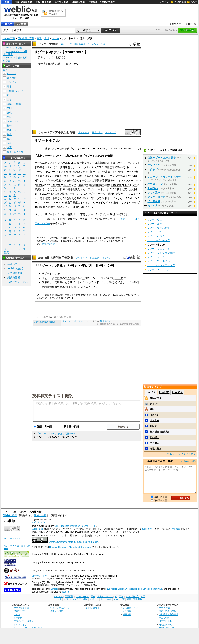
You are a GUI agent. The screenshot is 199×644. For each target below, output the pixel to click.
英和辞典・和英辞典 (169, 614)
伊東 (47, 176)
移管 (102, 180)
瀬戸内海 (57, 278)
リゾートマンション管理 (161, 253)
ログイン (164, 2)
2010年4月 (134, 176)
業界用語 (12, 78)
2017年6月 (48, 194)
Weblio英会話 (15, 269)
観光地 (42, 64)
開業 (43, 207)
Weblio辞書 (37, 529)
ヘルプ (194, 2)
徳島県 (58, 282)
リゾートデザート (157, 232)
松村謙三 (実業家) (159, 432)
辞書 (7, 2)
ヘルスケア (13, 121)
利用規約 (18, 618)
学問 (9, 108)
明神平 (128, 172)
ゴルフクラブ (68, 185)
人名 (9, 143)
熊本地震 (45, 198)
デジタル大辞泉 (48, 44)
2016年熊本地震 (117, 189)
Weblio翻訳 (164, 618)
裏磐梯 (81, 163)
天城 (54, 176)
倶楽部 (124, 176)
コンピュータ (14, 82)
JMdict (54, 589)
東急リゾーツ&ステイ (49, 156)
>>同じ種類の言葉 (106, 324)
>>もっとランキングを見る (181, 454)
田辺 (104, 176)
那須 (68, 172)
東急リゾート (73, 167)
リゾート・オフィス (158, 269)
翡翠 (112, 167)
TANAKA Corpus (12, 539)
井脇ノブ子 (156, 398)
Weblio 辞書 (180, 2)
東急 (58, 185)
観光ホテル (106, 321)
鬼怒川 (77, 172)
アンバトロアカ (156, 197)
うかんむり (156, 415)
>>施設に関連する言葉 (128, 324)
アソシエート (96, 189)
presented (40, 185)
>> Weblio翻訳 (188, 461)
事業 (97, 180)
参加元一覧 (191, 24)
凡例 (103, 44)
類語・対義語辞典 (23, 2)
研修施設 (73, 189)
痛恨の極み (156, 449)
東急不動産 (71, 203)
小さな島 (70, 278)
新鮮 (152, 409)
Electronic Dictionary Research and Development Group (135, 589)
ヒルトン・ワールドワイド (96, 203)
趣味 (9, 126)
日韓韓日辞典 (78, 2)
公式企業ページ (130, 608)
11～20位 (164, 392)
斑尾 (85, 172)
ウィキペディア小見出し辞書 (57, 132)
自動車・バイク (15, 91)
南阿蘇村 (99, 185)
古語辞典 (93, 2)
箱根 (107, 167)
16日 (92, 198)
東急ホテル (103, 163)
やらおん (155, 443)
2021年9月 (135, 203)
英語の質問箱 (15, 273)
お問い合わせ (48, 244)
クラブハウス (77, 194)
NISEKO (71, 163)
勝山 (129, 167)
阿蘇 (108, 180)
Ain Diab (153, 188)
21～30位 (177, 392)
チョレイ (155, 404)
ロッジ (137, 180)
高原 (59, 176)
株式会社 (74, 180)
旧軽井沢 (95, 172)
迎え (72, 198)
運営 (76, 207)
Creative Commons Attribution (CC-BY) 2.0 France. (73, 542)
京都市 (51, 207)
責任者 (53, 287)
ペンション (67, 321)
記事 (70, 156)
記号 (7, 253)
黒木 (62, 287)
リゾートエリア (156, 224)
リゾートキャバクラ (158, 228)
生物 (9, 134)
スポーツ (12, 130)
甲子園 (38, 176)
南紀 (99, 176)
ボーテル (78, 321)
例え (44, 278)
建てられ (63, 64)
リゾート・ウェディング (161, 265)
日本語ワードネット (42, 576)
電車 (9, 87)
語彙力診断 (14, 277)
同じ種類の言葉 (26, 38)
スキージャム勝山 (74, 176)
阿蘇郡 (90, 185)
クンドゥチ (154, 165)
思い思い (155, 437)
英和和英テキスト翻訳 (53, 396)
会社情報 (127, 611)
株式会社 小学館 (40, 522)
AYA (63, 163)
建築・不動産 (14, 104)
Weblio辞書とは (21, 608)
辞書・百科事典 (15, 152)
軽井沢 (106, 172)
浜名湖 (90, 176)
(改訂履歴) (147, 529)
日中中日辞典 (61, 2)
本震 (55, 198)
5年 (65, 198)
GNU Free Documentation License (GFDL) (75, 526)
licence (65, 592)
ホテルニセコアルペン (47, 163)
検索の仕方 (19, 611)
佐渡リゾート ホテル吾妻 (162, 158)
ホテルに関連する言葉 (45, 322)
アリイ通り (154, 193)
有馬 (118, 167)
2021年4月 (83, 198)
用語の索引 (80, 44)
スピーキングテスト (19, 282)
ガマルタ (153, 205)
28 (84, 278)
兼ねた (112, 194)
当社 (83, 207)
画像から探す (57, 611)
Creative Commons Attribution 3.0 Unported (71, 547)
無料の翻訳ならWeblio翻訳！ (56, 13)
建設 (39, 38)
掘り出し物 (117, 278)
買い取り (62, 194)
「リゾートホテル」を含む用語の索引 (56, 434)
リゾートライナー (157, 257)
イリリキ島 (154, 201)
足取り (153, 426)
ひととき (155, 420)
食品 (9, 139)
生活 (9, 117)
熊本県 (82, 185)
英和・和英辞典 (43, 2)
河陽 (106, 185)
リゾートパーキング (158, 240)
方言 (9, 147)
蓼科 (37, 167)
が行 (88, 207)
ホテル (55, 38)
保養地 (52, 64)
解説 (110, 156)
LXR (42, 203)
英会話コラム (15, 264)
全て (5, 70)
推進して (118, 203)
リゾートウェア (156, 219)
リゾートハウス (156, 236)
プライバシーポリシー (25, 621)
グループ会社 (54, 180)
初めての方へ (176, 24)
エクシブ (153, 169)
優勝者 (46, 282)
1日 (37, 180)
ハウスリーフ (155, 184)
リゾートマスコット (158, 249)
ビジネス (12, 73)
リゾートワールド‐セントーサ (164, 261)
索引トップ (66, 44)
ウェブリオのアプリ (60, 608)
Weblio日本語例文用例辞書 (55, 258)
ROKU (129, 198)
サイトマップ (20, 625)
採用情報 (127, 614)
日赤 (63, 189)
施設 (47, 38)
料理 (47, 287)
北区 (58, 207)
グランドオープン (107, 198)
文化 (9, 113)
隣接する (40, 189)
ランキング (93, 44)
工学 (9, 100)
